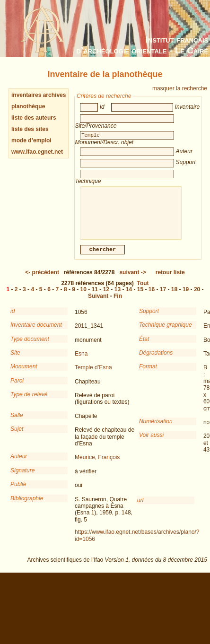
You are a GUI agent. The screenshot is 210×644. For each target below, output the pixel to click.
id (13, 318)
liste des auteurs (34, 118)
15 (140, 296)
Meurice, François (97, 464)
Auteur (19, 463)
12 (106, 296)
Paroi (17, 387)
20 (197, 296)
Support (149, 318)
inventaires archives (39, 95)
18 (174, 296)
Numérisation (156, 428)
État (144, 346)
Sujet (17, 435)
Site (15, 359)
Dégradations (156, 359)
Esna (81, 360)
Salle (17, 422)
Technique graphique (166, 331)
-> (132, 279)
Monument (24, 373)
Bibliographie (27, 505)
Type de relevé (29, 401)
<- (42, 279)
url (140, 507)
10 (83, 296)
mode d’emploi (31, 140)
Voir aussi (151, 442)
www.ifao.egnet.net (37, 152)
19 (186, 296)
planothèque (28, 106)
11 (95, 296)
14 (129, 296)
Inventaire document (36, 331)
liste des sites (30, 129)
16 (152, 296)
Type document (30, 346)
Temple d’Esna (93, 374)
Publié (18, 491)
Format (148, 373)
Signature (22, 477)
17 (163, 296)
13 (118, 296)
